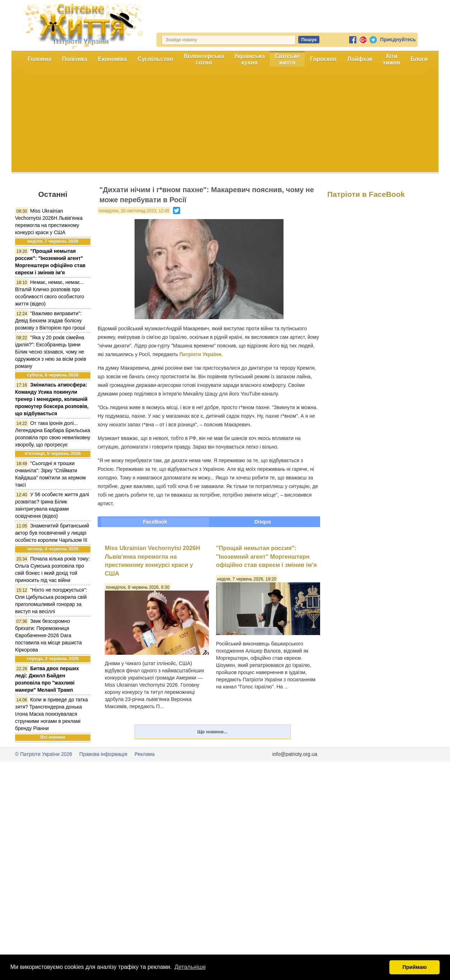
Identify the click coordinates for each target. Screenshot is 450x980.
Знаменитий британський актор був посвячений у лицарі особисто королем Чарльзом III (52, 533)
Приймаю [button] (414, 967)
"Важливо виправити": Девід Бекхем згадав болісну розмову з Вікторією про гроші (50, 321)
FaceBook (155, 522)
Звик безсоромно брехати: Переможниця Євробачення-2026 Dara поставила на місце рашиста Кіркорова (48, 635)
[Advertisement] (225, 122)
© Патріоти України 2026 (44, 754)
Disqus (263, 522)
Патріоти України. (201, 354)
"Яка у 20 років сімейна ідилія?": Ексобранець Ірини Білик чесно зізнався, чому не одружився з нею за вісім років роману (51, 352)
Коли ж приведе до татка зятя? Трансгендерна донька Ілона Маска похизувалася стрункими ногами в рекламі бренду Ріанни (51, 714)
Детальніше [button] (190, 967)
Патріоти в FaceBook (366, 194)
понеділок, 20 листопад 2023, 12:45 (134, 211)
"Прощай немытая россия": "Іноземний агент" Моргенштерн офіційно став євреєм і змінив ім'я (266, 556)
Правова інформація (103, 754)
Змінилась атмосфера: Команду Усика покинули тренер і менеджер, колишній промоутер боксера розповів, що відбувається (52, 399)
